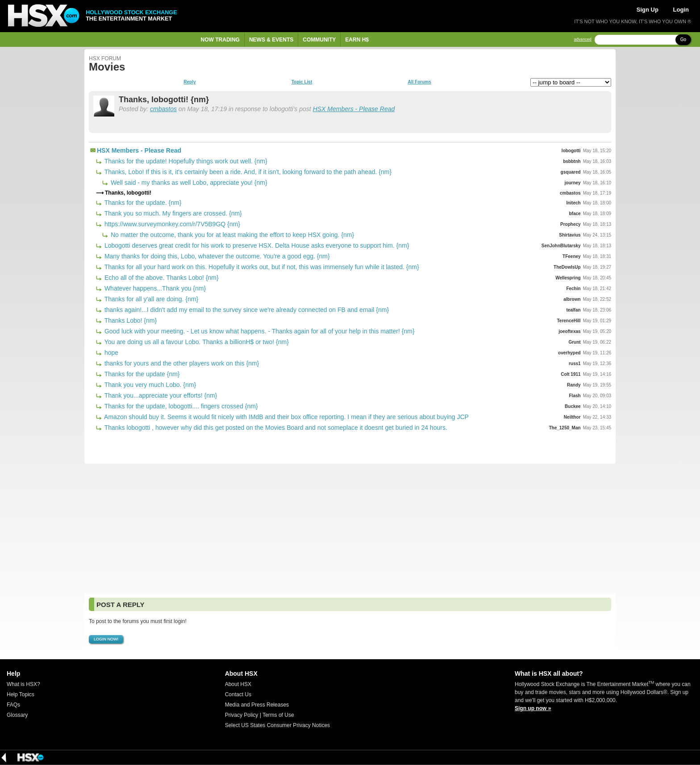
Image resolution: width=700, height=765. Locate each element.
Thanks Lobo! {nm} (130, 320)
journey (573, 183)
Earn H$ (357, 40)
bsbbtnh (572, 161)
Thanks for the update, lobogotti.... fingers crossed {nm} (180, 406)
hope (110, 353)
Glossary (17, 715)
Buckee (573, 406)
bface (575, 214)
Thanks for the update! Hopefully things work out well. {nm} (185, 161)
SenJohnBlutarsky (561, 246)
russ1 (575, 364)
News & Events (271, 40)
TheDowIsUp (567, 267)
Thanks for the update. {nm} (142, 203)
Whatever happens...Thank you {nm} (154, 288)
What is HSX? (23, 684)
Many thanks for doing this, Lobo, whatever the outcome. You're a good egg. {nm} (216, 256)
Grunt (574, 342)
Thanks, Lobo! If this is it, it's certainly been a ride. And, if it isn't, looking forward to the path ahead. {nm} (247, 172)
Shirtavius (570, 235)
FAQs (13, 705)
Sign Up (648, 10)
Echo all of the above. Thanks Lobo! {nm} (161, 278)
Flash (575, 396)
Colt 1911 (571, 374)
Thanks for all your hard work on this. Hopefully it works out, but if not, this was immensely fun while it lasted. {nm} (261, 267)
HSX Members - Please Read (354, 109)
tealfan (573, 310)
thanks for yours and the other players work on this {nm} (181, 363)
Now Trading (220, 40)
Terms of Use (278, 715)
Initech (573, 203)
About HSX (238, 684)
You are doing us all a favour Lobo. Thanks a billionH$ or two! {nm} (196, 342)
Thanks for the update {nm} (141, 374)
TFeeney (572, 256)
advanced (583, 39)
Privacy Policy (242, 715)
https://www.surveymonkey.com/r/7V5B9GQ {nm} (171, 224)
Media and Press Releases (257, 705)
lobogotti (571, 151)
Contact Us (238, 694)
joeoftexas (569, 331)
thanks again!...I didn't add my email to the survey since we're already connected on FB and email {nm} (246, 310)
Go (683, 39)
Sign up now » (533, 708)
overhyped (569, 353)
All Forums (419, 82)
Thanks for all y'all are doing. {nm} (150, 299)
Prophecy (571, 224)
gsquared (571, 172)
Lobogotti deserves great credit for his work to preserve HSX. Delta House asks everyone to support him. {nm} (256, 245)
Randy (574, 385)
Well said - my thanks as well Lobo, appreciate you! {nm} (188, 183)
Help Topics (21, 694)
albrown (572, 299)
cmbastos (163, 109)
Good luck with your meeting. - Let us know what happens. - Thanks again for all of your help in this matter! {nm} (259, 331)
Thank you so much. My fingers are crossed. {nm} (172, 213)
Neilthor (572, 417)
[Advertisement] (350, 528)
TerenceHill (569, 321)
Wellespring (568, 278)
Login (681, 10)
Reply (190, 82)
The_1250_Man (565, 428)
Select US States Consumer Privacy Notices (277, 725)
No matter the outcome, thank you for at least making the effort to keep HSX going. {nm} (231, 235)
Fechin (573, 289)
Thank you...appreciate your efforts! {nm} (160, 395)
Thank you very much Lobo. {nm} (149, 385)
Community (319, 40)
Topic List (302, 82)
